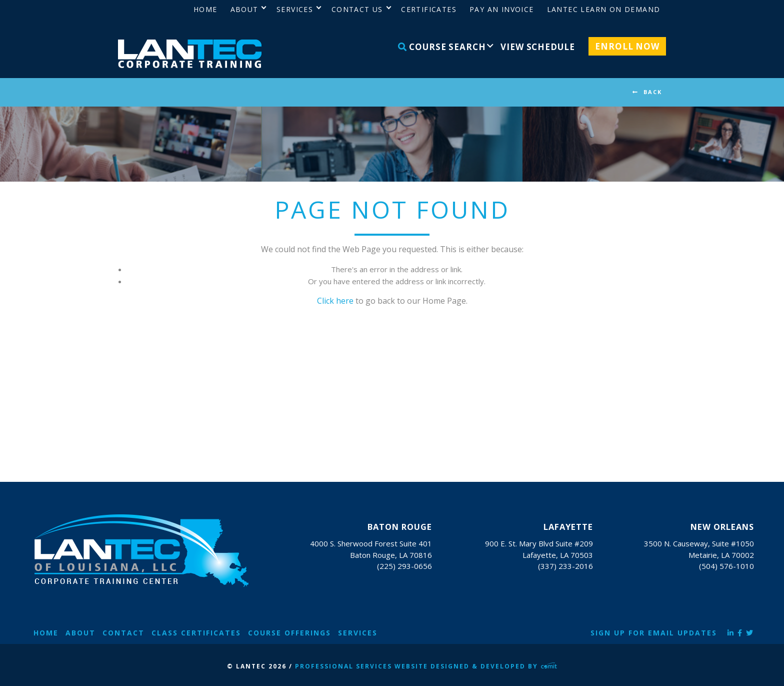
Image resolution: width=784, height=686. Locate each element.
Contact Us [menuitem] (357, 9)
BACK (653, 92)
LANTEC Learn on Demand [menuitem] (604, 9)
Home (46, 633)
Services (358, 633)
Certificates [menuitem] (429, 9)
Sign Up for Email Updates (654, 633)
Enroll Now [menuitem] (627, 46)
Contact (123, 633)
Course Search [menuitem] (442, 47)
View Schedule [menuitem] (537, 47)
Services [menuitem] (295, 9)
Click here (335, 301)
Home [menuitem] (205, 9)
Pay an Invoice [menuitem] (502, 9)
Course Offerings (289, 633)
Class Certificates (196, 633)
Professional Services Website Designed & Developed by (426, 666)
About (80, 633)
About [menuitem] (244, 9)
